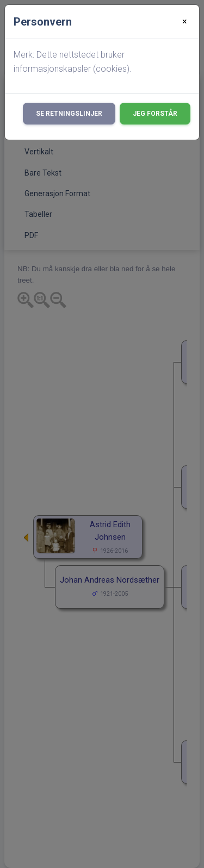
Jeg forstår (155, 114)
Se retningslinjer (69, 114)
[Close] (185, 22)
